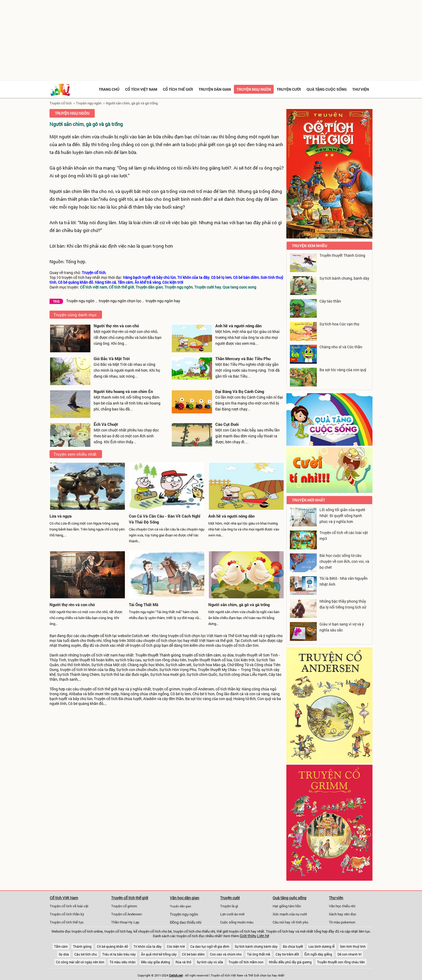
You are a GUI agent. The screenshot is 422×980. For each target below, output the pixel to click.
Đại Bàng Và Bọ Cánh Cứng (240, 391)
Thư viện (361, 89)
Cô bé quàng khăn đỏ (112, 946)
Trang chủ (109, 89)
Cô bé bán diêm (193, 954)
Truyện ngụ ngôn (254, 89)
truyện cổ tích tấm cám (201, 655)
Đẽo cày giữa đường (156, 962)
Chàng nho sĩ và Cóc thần (341, 347)
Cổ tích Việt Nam (64, 898)
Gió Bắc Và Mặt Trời (112, 359)
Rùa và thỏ (183, 962)
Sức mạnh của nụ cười (290, 914)
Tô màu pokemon (342, 922)
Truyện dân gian (215, 89)
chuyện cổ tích (99, 636)
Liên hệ (263, 936)
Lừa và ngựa (61, 516)
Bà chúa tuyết (293, 946)
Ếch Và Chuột (106, 424)
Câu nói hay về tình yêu (290, 922)
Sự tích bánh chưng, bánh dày (344, 278)
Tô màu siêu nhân (123, 962)
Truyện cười (289, 89)
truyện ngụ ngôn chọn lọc (120, 301)
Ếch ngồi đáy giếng (318, 954)
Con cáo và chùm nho (226, 954)
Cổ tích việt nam (141, 89)
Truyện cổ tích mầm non (246, 962)
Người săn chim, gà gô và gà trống (132, 103)
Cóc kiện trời (176, 946)
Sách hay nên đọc (343, 914)
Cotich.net (140, 636)
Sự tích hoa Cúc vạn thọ (339, 324)
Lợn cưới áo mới (232, 914)
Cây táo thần (330, 301)
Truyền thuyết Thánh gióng (158, 655)
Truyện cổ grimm (124, 906)
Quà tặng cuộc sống (327, 89)
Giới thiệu (248, 936)
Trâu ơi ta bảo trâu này (119, 954)
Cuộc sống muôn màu (237, 922)
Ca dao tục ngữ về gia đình (210, 946)
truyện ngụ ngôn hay (163, 301)
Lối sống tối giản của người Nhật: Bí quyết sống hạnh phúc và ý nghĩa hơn (342, 516)
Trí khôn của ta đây (147, 946)
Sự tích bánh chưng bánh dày (256, 946)
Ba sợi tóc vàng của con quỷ (343, 370)
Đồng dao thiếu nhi (186, 922)
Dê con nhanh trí (349, 954)
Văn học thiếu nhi (342, 906)
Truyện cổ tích (61, 103)
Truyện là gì (229, 906)
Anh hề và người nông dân (238, 326)
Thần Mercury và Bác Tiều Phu (243, 359)
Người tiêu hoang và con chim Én (123, 391)
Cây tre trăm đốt (287, 954)
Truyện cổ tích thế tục (67, 922)
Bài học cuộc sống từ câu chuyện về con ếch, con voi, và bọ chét (344, 561)
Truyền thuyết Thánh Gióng (342, 255)
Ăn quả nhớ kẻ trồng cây (159, 954)
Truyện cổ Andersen (126, 914)
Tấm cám (61, 946)
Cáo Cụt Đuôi (227, 424)
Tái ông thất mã (259, 954)
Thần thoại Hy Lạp (125, 922)
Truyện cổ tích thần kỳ (67, 914)
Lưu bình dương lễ (321, 946)
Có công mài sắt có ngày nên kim (80, 962)
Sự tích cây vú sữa (210, 962)
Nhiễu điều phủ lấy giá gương (290, 962)
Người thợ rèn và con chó (116, 326)
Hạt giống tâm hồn (287, 906)
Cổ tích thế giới (178, 89)
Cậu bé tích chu (86, 954)
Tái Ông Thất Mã (144, 605)
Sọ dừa (64, 954)
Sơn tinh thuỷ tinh (353, 946)
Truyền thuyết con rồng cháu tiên (341, 962)
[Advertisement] (211, 40)
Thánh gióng (82, 946)
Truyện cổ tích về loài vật (69, 906)
